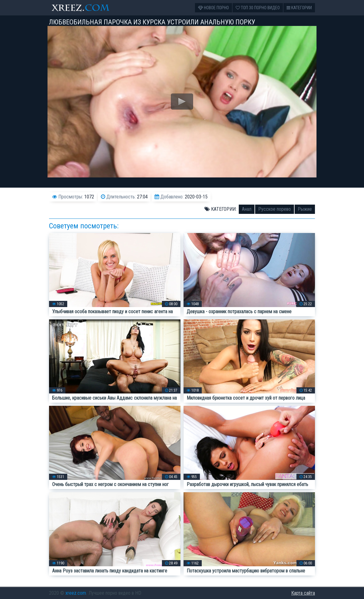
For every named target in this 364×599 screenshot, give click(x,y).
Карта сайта (303, 593)
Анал (247, 209)
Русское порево (275, 209)
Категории (299, 8)
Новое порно (213, 8)
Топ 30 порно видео (258, 8)
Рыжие (305, 209)
